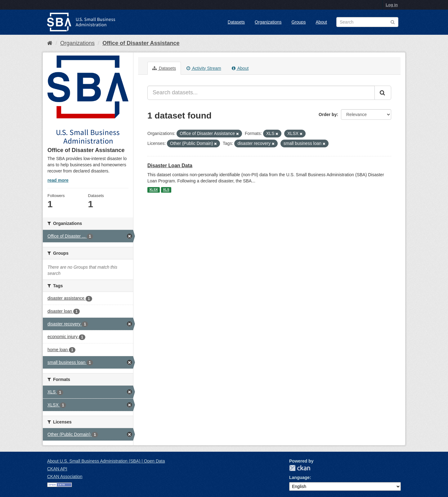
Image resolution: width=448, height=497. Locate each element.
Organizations (268, 22)
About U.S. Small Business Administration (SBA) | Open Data (106, 461)
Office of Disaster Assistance (141, 43)
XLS (166, 190)
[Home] (50, 43)
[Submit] (383, 93)
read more (58, 180)
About (321, 22)
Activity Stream (204, 68)
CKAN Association (65, 477)
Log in (392, 5)
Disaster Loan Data (170, 166)
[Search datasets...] (261, 93)
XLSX (153, 190)
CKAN (300, 468)
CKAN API (57, 469)
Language (299, 477)
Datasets (236, 22)
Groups (298, 22)
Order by (328, 114)
